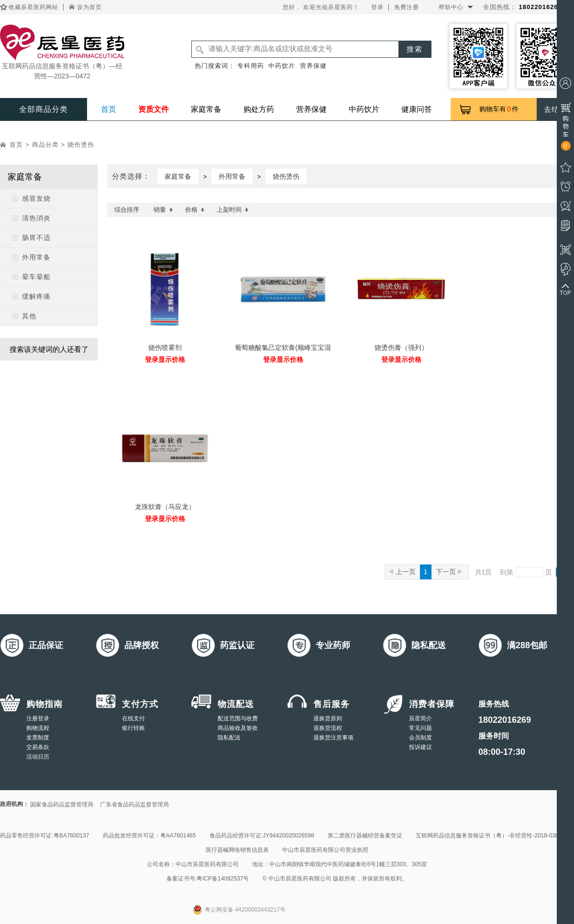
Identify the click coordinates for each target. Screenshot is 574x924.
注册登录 (38, 718)
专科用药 (251, 66)
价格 (195, 210)
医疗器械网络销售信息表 (237, 850)
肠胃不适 (36, 238)
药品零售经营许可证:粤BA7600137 (44, 836)
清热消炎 (36, 218)
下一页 (449, 572)
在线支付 (133, 718)
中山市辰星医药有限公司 (207, 864)
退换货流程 (328, 728)
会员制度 (420, 738)
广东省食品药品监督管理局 (134, 804)
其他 (29, 316)
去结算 (555, 109)
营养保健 (313, 66)
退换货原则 (328, 718)
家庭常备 (206, 109)
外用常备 (36, 257)
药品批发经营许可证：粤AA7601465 (149, 836)
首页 (109, 109)
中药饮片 (282, 66)
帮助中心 (451, 7)
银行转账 (133, 728)
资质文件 (154, 109)
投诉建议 (420, 747)
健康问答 (417, 109)
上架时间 (233, 210)
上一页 (402, 572)
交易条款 (38, 747)
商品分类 (45, 145)
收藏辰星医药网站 (33, 7)
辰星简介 (420, 718)
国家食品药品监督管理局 (62, 804)
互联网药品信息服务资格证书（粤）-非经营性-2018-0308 (489, 836)
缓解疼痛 (36, 296)
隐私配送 (229, 738)
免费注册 (407, 7)
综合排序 (127, 210)
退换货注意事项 (333, 738)
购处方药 (259, 109)
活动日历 (38, 757)
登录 (377, 7)
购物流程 (38, 728)
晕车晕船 (36, 277)
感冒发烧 (36, 198)
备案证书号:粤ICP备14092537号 (208, 879)
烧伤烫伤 (81, 145)
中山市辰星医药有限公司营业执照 (325, 850)
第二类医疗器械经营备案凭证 (365, 836)
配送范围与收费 (238, 718)
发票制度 (38, 738)
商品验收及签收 (238, 728)
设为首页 (89, 7)
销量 (163, 210)
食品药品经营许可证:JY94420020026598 (262, 836)
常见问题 (420, 728)
